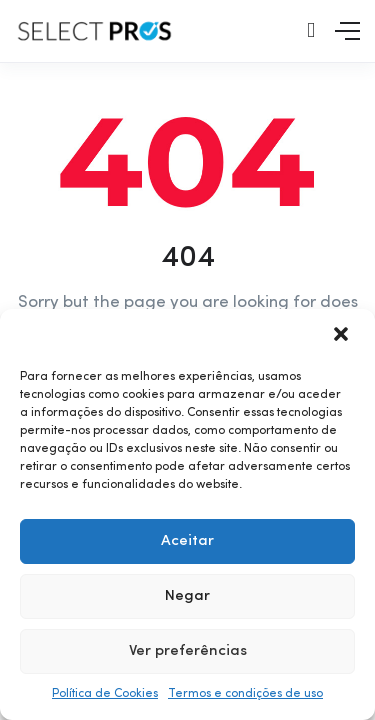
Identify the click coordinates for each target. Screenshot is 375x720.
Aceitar (187, 541)
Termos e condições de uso (245, 694)
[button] (343, 336)
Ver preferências (188, 651)
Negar (187, 596)
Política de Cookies (105, 694)
